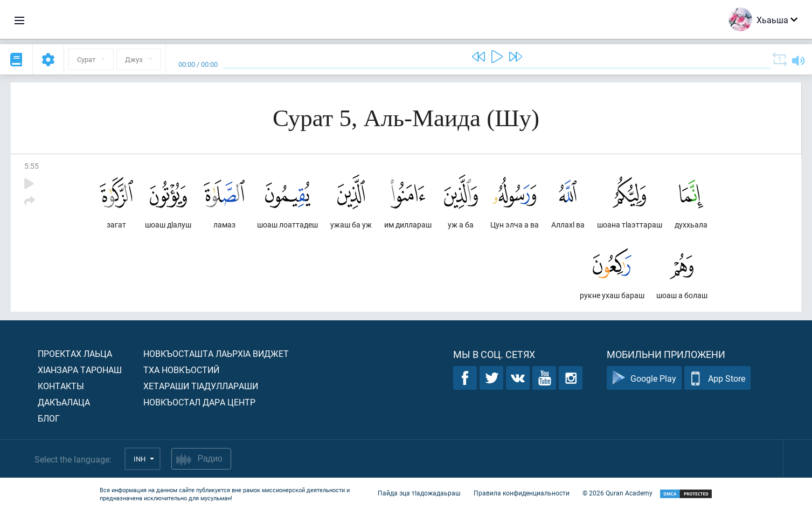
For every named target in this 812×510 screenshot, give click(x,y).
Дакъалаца (64, 402)
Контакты (61, 386)
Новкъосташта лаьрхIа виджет (216, 353)
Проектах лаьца (75, 353)
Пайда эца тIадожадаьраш (419, 493)
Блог (49, 418)
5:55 (32, 166)
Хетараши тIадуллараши (201, 386)
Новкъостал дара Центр (199, 402)
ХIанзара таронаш (80, 370)
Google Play (644, 378)
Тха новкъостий (181, 370)
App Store (717, 378)
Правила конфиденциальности (522, 493)
